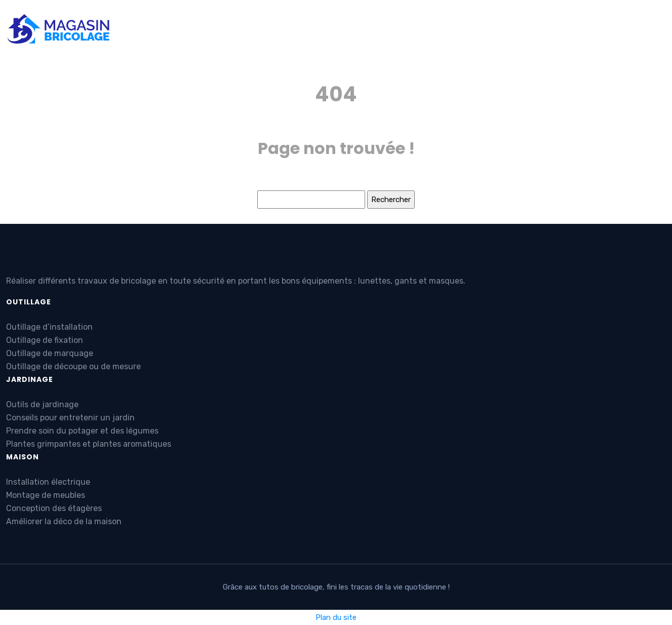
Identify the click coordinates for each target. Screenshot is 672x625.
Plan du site (336, 617)
